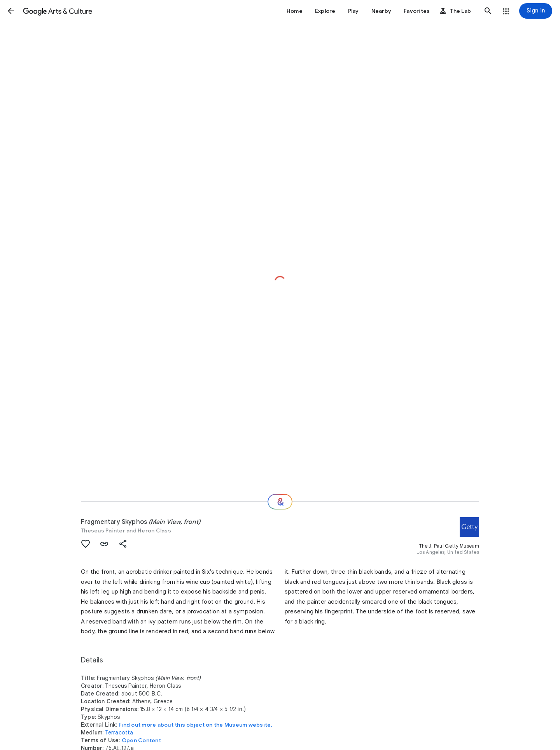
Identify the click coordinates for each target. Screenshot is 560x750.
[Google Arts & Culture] (58, 11)
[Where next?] (280, 502)
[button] (11, 11)
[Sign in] (536, 11)
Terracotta (119, 732)
